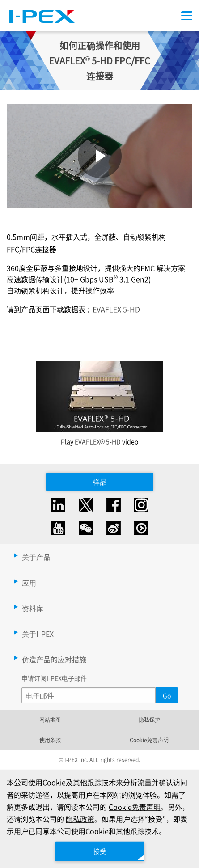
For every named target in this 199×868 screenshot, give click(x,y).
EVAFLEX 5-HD (116, 309)
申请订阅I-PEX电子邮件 (54, 678)
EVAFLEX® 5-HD (98, 441)
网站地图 (50, 719)
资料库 (33, 608)
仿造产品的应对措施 (54, 659)
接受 (100, 851)
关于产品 (36, 557)
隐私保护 (149, 719)
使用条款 (50, 740)
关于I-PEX (38, 634)
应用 (29, 583)
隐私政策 (80, 819)
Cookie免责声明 (149, 740)
